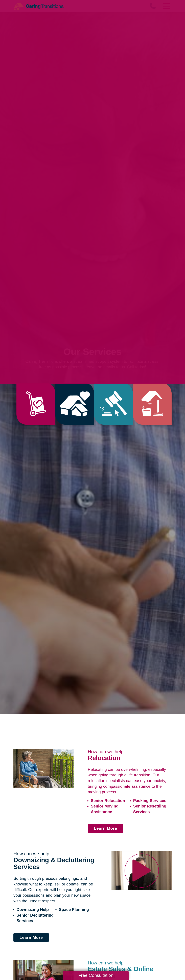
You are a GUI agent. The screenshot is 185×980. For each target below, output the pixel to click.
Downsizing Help (33, 909)
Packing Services (150, 801)
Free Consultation (96, 975)
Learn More (106, 828)
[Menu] (167, 6)
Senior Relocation (108, 801)
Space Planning (74, 909)
